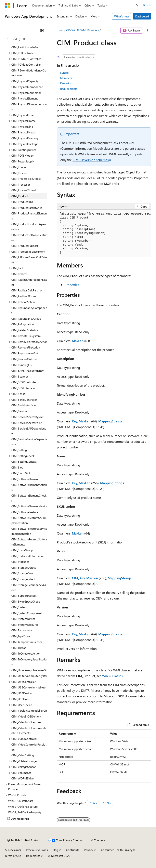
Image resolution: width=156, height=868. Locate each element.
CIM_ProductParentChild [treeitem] (27, 208)
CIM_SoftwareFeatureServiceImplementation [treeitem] (29, 531)
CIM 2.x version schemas (91, 160)
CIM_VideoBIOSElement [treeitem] (26, 716)
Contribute (73, 850)
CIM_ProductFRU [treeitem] (22, 202)
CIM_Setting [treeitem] (19, 450)
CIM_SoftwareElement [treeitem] (25, 479)
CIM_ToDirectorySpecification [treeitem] (29, 662)
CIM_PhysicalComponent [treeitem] (27, 87)
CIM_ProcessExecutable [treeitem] (26, 179)
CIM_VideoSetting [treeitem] (23, 755)
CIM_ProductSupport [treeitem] (25, 246)
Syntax (64, 73)
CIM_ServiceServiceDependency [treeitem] (29, 442)
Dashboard (142, 16)
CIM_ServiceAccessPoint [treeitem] (27, 423)
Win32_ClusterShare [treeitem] (21, 801)
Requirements (69, 89)
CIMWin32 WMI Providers (83, 30)
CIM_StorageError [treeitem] (23, 573)
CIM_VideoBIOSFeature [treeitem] (26, 722)
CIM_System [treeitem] (19, 607)
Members (66, 78)
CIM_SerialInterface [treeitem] (23, 405)
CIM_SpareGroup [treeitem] (22, 550)
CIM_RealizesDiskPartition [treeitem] (27, 290)
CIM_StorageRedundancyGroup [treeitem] (29, 587)
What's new (122, 16)
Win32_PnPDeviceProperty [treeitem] (25, 812)
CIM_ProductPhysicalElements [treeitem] (29, 216)
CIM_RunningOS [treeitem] (22, 365)
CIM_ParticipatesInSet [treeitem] (25, 47)
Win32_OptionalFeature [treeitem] (23, 807)
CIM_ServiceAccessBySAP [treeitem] (27, 417)
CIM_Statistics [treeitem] (20, 562)
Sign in (147, 5)
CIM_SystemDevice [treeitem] (23, 619)
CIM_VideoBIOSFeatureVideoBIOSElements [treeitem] (29, 731)
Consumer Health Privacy (117, 850)
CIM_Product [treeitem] (20, 196)
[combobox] (26, 39)
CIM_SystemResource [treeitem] (25, 625)
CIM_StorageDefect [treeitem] (24, 568)
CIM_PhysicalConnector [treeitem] (26, 93)
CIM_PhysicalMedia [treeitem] (23, 132)
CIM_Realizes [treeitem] (19, 274)
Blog (55, 850)
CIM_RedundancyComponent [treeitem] (29, 310)
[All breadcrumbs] (60, 30)
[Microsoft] (8, 5)
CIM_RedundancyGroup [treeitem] (26, 319)
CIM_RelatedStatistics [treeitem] (25, 330)
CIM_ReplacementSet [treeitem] (25, 353)
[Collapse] (42, 30)
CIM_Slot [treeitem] (17, 467)
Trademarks (33, 856)
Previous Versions (37, 850)
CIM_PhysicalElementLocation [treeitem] (29, 107)
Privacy (89, 850)
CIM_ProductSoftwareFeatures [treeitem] (29, 237)
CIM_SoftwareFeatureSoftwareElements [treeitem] (29, 542)
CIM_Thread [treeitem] (19, 648)
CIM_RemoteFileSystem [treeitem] (26, 336)
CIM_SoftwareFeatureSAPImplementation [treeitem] (29, 520)
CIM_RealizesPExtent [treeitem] (24, 296)
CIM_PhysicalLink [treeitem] (22, 127)
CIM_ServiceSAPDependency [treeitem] (29, 431)
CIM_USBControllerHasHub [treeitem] (28, 687)
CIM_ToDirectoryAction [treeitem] (26, 653)
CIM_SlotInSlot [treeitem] (21, 473)
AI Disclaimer (13, 850)
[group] (104, 233)
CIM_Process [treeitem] (19, 173)
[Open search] (137, 5)
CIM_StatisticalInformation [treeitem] (28, 556)
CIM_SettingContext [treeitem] (24, 462)
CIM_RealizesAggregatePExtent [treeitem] (29, 282)
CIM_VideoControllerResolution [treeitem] (29, 747)
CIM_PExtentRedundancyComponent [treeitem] (29, 73)
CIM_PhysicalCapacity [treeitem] (25, 81)
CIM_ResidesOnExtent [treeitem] (25, 359)
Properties (72, 285)
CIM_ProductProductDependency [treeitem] (29, 227)
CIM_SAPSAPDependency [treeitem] (28, 371)
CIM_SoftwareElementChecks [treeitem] (29, 498)
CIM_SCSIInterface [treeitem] (23, 388)
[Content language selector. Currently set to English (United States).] (23, 840)
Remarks (65, 83)
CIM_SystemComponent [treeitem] (27, 613)
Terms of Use (13, 856)
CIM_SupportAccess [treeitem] (24, 596)
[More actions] (148, 30)
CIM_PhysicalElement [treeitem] (25, 98)
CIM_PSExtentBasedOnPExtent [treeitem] (29, 260)
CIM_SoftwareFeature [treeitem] (25, 512)
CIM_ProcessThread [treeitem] (24, 190)
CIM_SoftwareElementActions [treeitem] (29, 487)
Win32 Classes (112, 676)
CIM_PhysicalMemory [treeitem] (25, 138)
